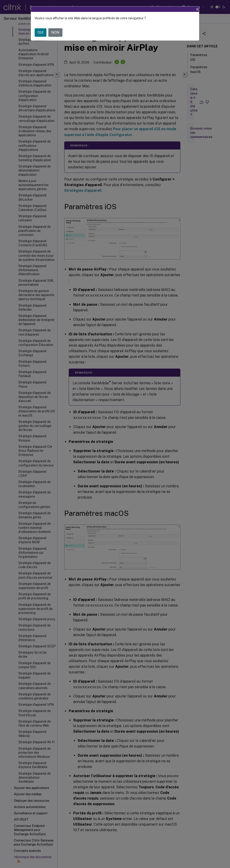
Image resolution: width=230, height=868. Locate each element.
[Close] (197, 9)
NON (55, 32)
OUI (41, 32)
